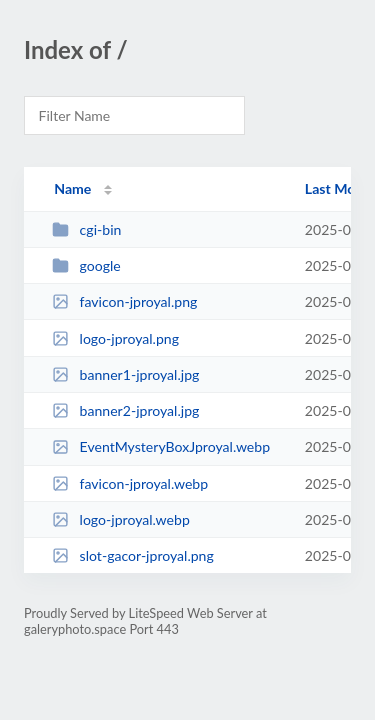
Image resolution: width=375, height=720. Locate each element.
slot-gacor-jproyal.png (133, 555)
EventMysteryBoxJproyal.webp (161, 446)
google (86, 265)
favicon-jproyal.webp (130, 483)
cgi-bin (86, 229)
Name (72, 188)
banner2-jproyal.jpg (125, 410)
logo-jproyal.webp (121, 519)
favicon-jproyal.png (124, 301)
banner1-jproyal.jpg (125, 374)
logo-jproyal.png (115, 338)
